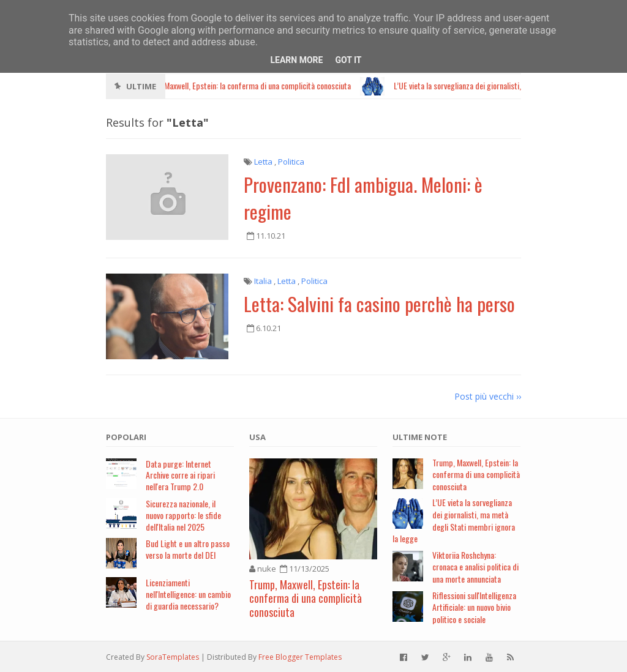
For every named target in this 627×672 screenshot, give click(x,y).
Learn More (296, 60)
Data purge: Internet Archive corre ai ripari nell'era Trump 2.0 (180, 475)
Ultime (141, 86)
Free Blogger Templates (300, 657)
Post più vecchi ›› (488, 396)
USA (257, 437)
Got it (348, 60)
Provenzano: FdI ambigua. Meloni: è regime (363, 197)
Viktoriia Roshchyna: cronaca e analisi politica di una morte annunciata (475, 567)
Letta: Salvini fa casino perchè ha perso (379, 304)
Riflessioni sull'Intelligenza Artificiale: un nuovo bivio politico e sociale (474, 607)
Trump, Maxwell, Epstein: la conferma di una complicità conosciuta (306, 598)
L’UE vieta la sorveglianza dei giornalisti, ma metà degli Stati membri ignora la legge (454, 520)
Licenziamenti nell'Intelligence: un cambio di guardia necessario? (188, 594)
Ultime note (420, 437)
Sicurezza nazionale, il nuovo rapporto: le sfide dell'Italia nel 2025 (183, 515)
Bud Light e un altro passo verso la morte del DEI (188, 549)
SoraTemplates (173, 657)
